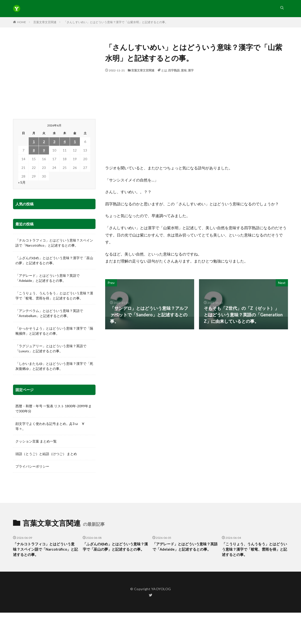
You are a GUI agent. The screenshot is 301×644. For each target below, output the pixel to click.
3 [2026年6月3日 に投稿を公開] (54, 142)
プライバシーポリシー (32, 466)
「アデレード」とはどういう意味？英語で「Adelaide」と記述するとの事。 (48, 278)
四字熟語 (174, 70)
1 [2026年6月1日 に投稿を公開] (34, 142)
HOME (22, 22)
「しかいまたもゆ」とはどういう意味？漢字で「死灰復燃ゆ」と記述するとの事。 (54, 366)
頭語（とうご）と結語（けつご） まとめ (46, 454)
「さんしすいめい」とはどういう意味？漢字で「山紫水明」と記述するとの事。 (116, 22)
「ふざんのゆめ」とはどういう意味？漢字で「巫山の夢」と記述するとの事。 (54, 260)
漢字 (191, 70)
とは (164, 70)
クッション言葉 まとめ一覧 (36, 441)
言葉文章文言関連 (45, 22)
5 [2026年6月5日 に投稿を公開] (75, 142)
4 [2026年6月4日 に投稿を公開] (65, 142)
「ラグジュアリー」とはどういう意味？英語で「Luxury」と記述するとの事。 (51, 348)
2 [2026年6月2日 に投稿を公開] (44, 142)
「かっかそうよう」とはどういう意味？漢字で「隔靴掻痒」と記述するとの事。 (54, 331)
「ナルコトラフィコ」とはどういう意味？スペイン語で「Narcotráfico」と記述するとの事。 (54, 243)
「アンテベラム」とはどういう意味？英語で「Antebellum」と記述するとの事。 (49, 313)
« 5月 (22, 182)
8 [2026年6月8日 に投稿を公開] (34, 150)
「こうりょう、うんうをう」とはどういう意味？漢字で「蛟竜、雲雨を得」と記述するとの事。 (54, 296)
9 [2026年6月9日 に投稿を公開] (44, 150)
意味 (184, 70)
